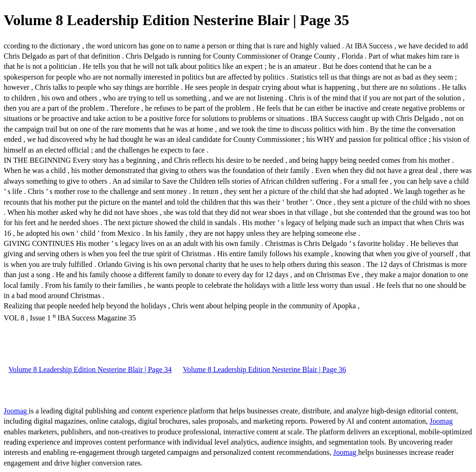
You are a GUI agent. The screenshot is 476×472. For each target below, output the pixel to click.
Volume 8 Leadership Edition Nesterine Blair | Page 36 (264, 369)
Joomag (16, 411)
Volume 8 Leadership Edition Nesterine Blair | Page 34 (90, 369)
